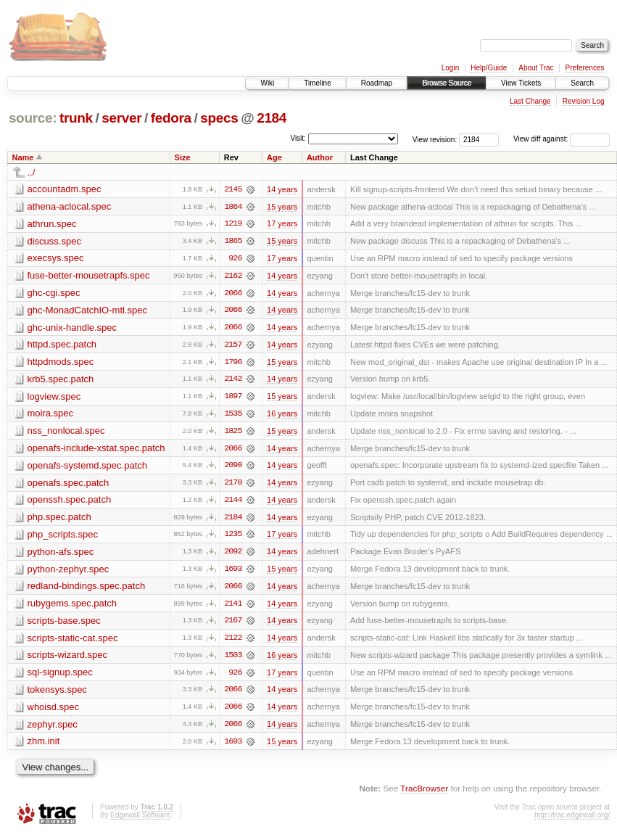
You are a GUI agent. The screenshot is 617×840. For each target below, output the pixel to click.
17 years (282, 224)
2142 (233, 381)
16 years (282, 416)
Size (183, 157)
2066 (233, 294)
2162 (233, 276)
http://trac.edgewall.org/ (572, 820)
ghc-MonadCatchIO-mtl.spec (87, 311)
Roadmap (377, 83)
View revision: (435, 139)
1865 (233, 242)
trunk (76, 118)
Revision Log (584, 101)
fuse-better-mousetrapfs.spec (89, 276)
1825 (233, 433)
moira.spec (51, 415)
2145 (233, 189)
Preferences (585, 68)
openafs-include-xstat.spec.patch (96, 450)
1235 (233, 538)
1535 (233, 416)
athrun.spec (52, 224)
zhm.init (44, 746)
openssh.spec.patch (70, 502)
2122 (233, 642)
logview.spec (54, 398)
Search (582, 83)
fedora (171, 118)
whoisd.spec (54, 711)
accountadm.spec (65, 189)
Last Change (530, 101)
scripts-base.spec (64, 624)
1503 (233, 659)
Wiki (267, 83)
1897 (233, 398)
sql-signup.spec (60, 676)
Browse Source (447, 83)
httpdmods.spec (61, 363)
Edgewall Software (140, 820)
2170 (233, 485)
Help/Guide (489, 68)
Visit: (298, 138)
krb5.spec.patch (61, 380)
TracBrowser (424, 793)
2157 (233, 346)
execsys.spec (56, 259)
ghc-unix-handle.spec (73, 328)
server (121, 118)
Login (450, 68)
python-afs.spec (61, 555)
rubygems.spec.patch (73, 607)
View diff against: (562, 139)
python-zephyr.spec (69, 572)
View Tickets (521, 83)
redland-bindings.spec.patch (87, 589)
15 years (282, 207)
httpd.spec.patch (62, 346)
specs (219, 118)
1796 (233, 363)
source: (33, 118)
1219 (233, 224)
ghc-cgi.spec (54, 293)
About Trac (536, 68)
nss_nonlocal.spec (66, 433)
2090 (233, 468)
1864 (233, 207)
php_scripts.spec (63, 537)
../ (32, 172)
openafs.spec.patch (69, 485)
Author (320, 157)
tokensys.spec (57, 694)
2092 (233, 555)
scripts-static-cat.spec (73, 642)
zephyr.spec (53, 729)
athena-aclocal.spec (70, 206)
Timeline (317, 83)
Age (274, 157)
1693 (233, 572)
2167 (233, 625)
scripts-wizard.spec (68, 659)
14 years (282, 189)
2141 (233, 607)
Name (23, 157)
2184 (272, 118)
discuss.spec (54, 241)
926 (235, 259)
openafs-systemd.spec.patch (87, 468)
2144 (233, 503)
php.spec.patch (59, 520)
